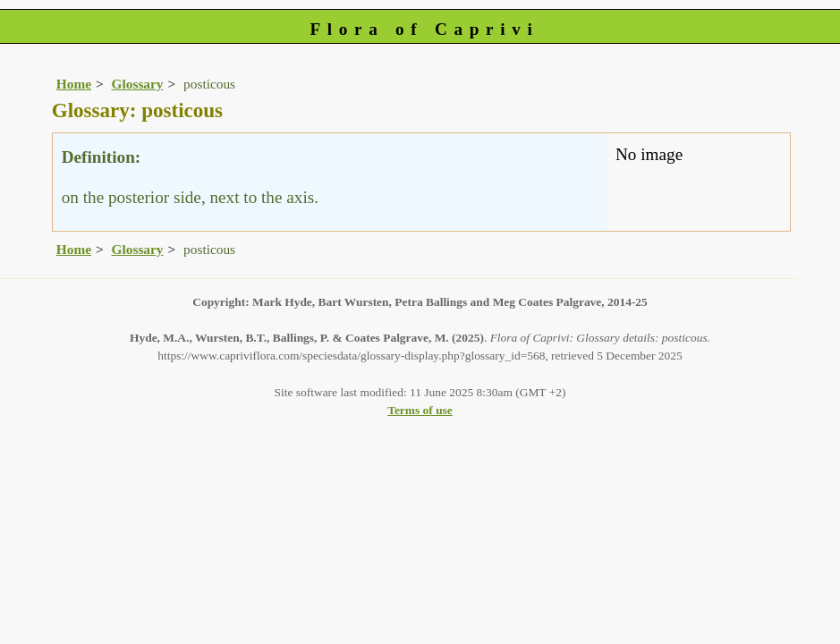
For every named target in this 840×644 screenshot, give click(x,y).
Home (74, 84)
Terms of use (420, 410)
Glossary (138, 84)
